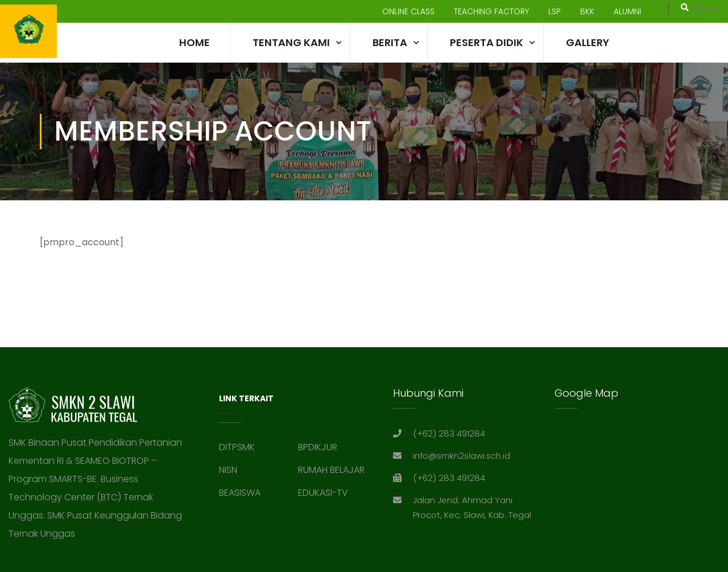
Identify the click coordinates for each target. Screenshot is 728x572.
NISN (228, 470)
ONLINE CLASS (408, 11)
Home (195, 42)
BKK (587, 11)
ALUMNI (627, 11)
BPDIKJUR (318, 447)
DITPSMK (237, 447)
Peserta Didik (487, 42)
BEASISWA (240, 493)
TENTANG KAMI (291, 42)
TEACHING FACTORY (491, 11)
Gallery (588, 42)
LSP (555, 11)
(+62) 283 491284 (449, 433)
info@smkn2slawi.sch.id (462, 456)
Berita (390, 42)
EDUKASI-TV (323, 493)
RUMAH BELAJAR (331, 470)
